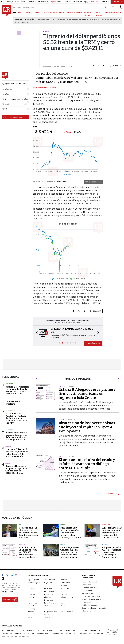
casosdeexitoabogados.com (13, 633)
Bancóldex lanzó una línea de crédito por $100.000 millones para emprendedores (29, 552)
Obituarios (48, 606)
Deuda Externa (44, 19)
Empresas (31, 594)
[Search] (106, 7)
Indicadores (32, 603)
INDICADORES (110, 13)
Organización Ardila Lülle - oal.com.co (113, 632)
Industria (106, 545)
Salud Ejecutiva (67, 612)
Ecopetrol (61, 19)
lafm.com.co (99, 633)
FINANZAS (21, 13)
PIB (53, 19)
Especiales (48, 594)
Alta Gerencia (50, 580)
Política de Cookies (89, 605)
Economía (65, 588)
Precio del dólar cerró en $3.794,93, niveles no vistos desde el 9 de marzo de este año (17, 453)
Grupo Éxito (95, 19)
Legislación (106, 525)
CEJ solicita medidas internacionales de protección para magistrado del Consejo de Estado (112, 533)
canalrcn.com (58, 633)
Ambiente (9, 384)
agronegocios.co (29, 630)
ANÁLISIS (79, 13)
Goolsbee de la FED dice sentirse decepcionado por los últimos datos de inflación (29, 533)
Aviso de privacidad (89, 593)
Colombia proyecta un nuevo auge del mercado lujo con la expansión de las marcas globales (70, 552)
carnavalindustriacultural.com (39, 633)
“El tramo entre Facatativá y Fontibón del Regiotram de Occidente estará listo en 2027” (16, 418)
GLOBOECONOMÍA (55, 13)
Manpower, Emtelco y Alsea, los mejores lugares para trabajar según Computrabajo (112, 552)
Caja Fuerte (49, 583)
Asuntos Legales (34, 583)
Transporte (10, 411)
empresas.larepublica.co (48, 630)
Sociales (31, 617)
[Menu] (15, 12)
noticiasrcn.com (85, 633)
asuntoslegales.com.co (11, 630)
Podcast (31, 612)
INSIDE (119, 13)
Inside (63, 603)
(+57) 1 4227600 (8, 592)
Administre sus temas (12, 117)
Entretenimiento (22, 22)
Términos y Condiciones (91, 596)
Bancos (8, 463)
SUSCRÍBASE (117, 2)
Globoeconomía (68, 597)
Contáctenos (87, 591)
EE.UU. (21, 525)
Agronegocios (33, 580)
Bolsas (8, 447)
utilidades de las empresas (77, 19)
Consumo (31, 588)
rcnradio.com (71, 633)
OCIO (45, 13)
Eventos (64, 594)
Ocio (63, 606)
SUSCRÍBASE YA (93, 343)
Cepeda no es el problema (13, 403)
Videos (47, 617)
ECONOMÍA (30, 13)
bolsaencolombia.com (91, 630)
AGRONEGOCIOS (69, 13)
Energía (63, 525)
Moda (63, 545)
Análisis (64, 580)
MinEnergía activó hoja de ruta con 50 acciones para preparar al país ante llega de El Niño (71, 533)
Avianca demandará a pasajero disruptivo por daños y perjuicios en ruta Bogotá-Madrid (17, 436)
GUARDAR (115, 66)
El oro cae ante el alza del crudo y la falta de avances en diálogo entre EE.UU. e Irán (87, 464)
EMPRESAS (39, 13)
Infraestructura (50, 603)
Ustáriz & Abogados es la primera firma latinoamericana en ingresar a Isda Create (87, 394)
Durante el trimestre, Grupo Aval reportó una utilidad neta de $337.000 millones (17, 470)
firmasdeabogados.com (70, 630)
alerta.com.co (7, 636)
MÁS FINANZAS (110, 494)
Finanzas (31, 597)
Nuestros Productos (90, 588)
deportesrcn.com (22, 636)
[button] (36, 333)
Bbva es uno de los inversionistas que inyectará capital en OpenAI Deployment (87, 427)
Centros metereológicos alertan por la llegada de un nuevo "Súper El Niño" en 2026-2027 (17, 390)
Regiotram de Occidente (111, 19)
